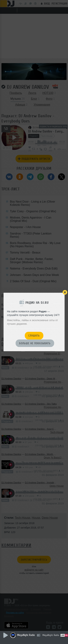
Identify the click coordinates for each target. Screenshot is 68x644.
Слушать (34, 336)
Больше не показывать (35, 343)
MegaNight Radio (26, 635)
